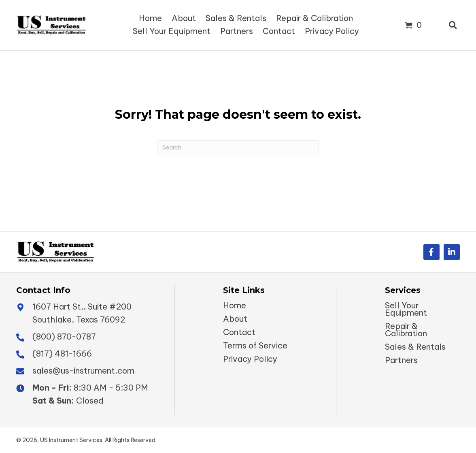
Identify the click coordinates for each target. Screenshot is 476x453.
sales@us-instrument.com (83, 371)
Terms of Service (255, 346)
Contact (239, 332)
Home (235, 306)
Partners (401, 360)
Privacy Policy (250, 359)
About (235, 319)
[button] (431, 252)
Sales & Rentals (415, 347)
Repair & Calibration (406, 330)
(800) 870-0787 (64, 337)
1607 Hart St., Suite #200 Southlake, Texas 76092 (82, 313)
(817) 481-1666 (62, 354)
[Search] (238, 147)
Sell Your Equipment (406, 309)
